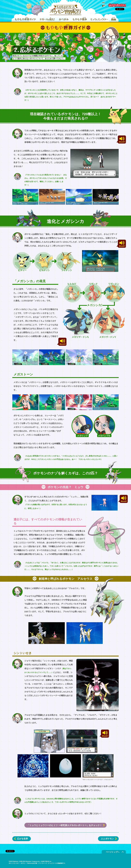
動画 (114, 19)
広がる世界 (23, 839)
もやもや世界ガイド (25, 19)
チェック (121, 139)
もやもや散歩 (80, 19)
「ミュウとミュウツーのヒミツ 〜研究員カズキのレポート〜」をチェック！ (65, 825)
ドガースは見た (47, 19)
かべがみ (64, 19)
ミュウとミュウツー (99, 19)
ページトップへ (113, 852)
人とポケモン (107, 839)
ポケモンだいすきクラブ (114, 5)
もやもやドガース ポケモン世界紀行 (65, 10)
